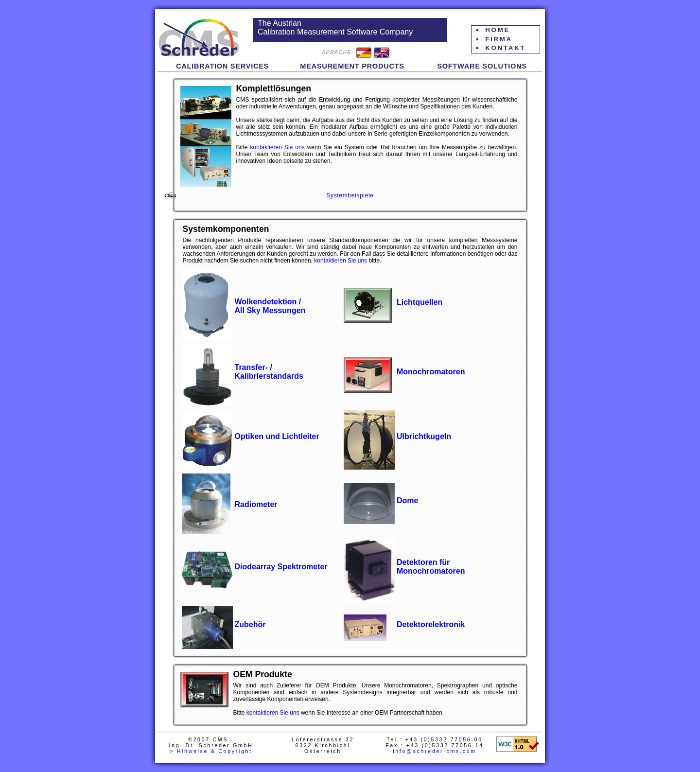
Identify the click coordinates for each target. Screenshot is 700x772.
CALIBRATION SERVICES (222, 66)
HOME (498, 30)
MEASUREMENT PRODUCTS (352, 66)
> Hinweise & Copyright (211, 751)
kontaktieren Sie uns (278, 147)
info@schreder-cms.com (435, 751)
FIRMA (499, 39)
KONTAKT (505, 48)
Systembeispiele (350, 195)
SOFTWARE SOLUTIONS (482, 66)
